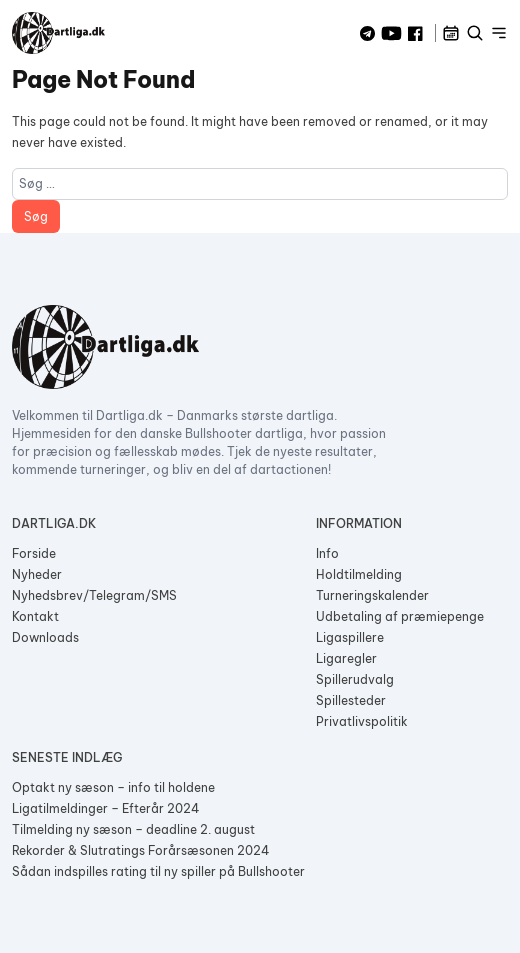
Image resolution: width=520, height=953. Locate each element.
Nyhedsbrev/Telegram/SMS (94, 595)
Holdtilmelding (359, 574)
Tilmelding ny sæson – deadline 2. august (133, 829)
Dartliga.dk (54, 523)
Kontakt (35, 616)
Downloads (45, 637)
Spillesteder (351, 700)
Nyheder (37, 574)
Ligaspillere (350, 637)
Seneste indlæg (67, 757)
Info (327, 553)
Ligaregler (346, 658)
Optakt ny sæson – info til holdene (113, 787)
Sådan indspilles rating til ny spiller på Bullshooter (158, 871)
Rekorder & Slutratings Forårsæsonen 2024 (141, 850)
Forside (34, 553)
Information (359, 523)
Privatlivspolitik (362, 721)
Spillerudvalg (355, 679)
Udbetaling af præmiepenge (400, 616)
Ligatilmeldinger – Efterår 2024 (106, 808)
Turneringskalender (372, 595)
